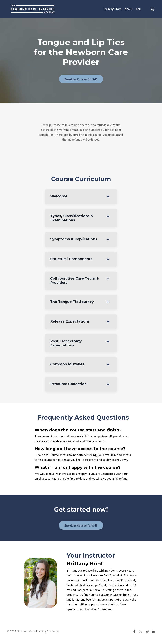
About (129, 9)
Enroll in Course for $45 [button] (81, 79)
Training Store (112, 9)
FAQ (139, 9)
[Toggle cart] (152, 9)
